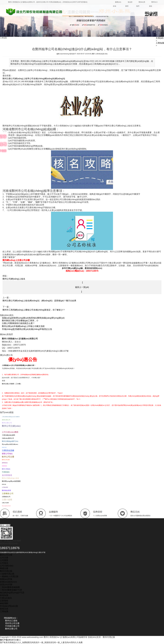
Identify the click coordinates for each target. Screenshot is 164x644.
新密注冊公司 (6, 420)
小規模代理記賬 (7, 574)
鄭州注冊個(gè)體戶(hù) (10, 441)
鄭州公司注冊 (6, 460)
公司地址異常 (5, 487)
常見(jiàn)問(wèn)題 (9, 606)
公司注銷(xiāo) (7, 566)
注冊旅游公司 (6, 497)
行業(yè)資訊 (6, 598)
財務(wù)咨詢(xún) (8, 582)
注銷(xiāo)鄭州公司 (8, 438)
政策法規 (4, 484)
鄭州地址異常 (7, 490)
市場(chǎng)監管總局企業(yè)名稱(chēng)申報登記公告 (27, 329)
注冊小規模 (7, 500)
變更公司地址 (7, 454)
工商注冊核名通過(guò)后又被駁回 (11, 417)
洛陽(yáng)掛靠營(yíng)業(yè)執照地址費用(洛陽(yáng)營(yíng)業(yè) (33, 318)
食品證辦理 (129, 4)
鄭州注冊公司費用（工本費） (12, 384)
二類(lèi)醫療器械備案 (10, 587)
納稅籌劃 (4, 603)
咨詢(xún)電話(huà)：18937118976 (82, 271)
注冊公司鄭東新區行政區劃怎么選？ (18, 323)
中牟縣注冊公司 (12, 626)
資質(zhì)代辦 (6, 585)
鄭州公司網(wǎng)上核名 (14, 279)
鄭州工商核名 (6, 469)
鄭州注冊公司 (7, 423)
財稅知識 (4, 595)
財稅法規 (4, 609)
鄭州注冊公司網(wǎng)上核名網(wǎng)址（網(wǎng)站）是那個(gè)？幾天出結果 (39, 301)
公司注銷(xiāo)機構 (10, 432)
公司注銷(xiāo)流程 (12, 429)
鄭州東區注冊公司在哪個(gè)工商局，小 (20, 321)
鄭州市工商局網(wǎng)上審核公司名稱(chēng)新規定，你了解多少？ (34, 310)
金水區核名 (7, 475)
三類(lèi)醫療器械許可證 (11, 590)
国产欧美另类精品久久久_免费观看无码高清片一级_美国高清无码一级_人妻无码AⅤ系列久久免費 (44, 643)
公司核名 (4, 563)
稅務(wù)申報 (6, 579)
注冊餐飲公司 (8, 494)
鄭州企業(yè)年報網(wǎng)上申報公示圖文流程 (23, 326)
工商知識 (160, 43)
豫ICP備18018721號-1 (10, 640)
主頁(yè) (160, 38)
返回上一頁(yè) (82, 287)
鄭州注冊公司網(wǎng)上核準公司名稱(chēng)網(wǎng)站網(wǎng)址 (34, 79)
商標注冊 (4, 447)
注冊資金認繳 (8, 450)
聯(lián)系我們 (141, 4)
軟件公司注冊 (8, 457)
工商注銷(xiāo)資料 (9, 435)
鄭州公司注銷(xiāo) (11, 426)
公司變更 (4, 560)
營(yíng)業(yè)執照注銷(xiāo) (10, 444)
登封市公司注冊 (12, 623)
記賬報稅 (4, 601)
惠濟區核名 (5, 463)
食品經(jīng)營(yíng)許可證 (12, 593)
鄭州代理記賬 (6, 571)
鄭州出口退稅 (153, 4)
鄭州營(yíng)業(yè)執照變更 (11, 481)
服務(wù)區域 (117, 4)
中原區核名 (6, 472)
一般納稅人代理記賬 (9, 576)
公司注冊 (4, 558)
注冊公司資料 (5, 503)
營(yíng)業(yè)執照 (6, 506)
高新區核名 (4, 466)
